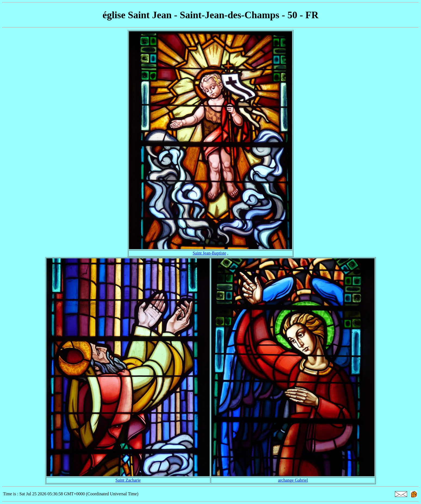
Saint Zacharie (128, 480)
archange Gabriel (293, 480)
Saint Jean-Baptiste (209, 253)
